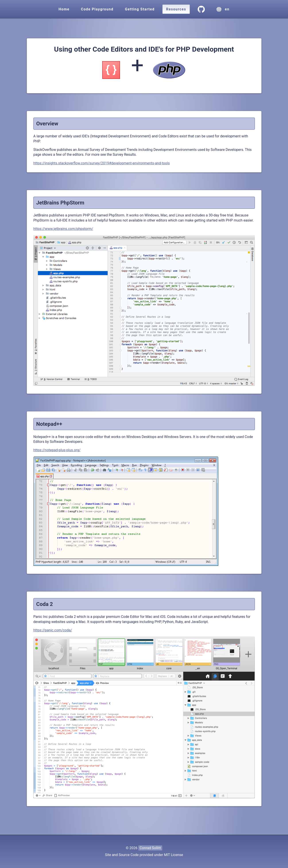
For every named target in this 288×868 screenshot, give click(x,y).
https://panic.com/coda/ (53, 630)
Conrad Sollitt (150, 848)
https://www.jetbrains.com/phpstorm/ (63, 229)
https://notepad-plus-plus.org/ (57, 450)
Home (64, 9)
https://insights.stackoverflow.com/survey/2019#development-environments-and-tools (102, 163)
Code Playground (97, 9)
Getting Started (140, 9)
